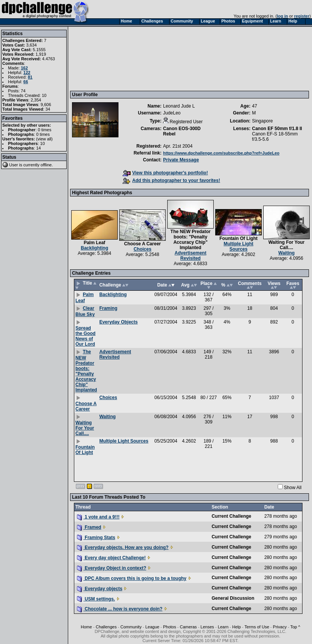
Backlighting (94, 248)
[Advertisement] (107, 58)
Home (86, 627)
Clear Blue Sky (85, 311)
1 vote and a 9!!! (98, 517)
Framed (89, 527)
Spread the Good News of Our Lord (86, 336)
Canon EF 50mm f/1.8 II (277, 129)
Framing (108, 308)
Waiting (287, 253)
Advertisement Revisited (190, 256)
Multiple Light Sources (238, 246)
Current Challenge (231, 516)
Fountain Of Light (238, 238)
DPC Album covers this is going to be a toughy (132, 578)
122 (27, 72)
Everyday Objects (119, 322)
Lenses (207, 627)
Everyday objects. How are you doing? (123, 547)
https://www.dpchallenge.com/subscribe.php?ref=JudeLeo (221, 153)
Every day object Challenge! (111, 558)
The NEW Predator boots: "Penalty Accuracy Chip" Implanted (190, 240)
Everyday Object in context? (112, 568)
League (152, 627)
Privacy (280, 627)
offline (46, 165)
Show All (293, 488)
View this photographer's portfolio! (165, 173)
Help (237, 627)
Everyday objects (100, 589)
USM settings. (96, 599)
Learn (223, 627)
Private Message (181, 160)
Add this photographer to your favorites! (171, 180)
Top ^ (295, 627)
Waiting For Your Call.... (286, 245)
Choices (143, 249)
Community (131, 627)
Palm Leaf (95, 243)
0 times (44, 130)
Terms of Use (257, 627)
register (302, 16)
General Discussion (233, 598)
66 (26, 82)
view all (45, 139)
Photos (170, 627)
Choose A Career (142, 244)
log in (282, 16)
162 (24, 68)
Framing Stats (96, 538)
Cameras (188, 627)
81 (30, 77)
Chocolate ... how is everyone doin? (120, 609)
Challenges (106, 627)
